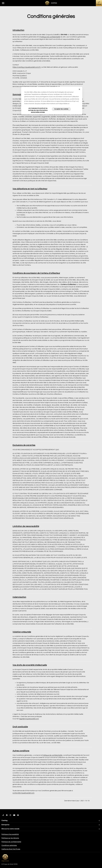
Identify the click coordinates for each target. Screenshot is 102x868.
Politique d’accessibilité (10, 834)
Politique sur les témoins (10, 838)
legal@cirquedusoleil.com (29, 719)
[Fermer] (79, 89)
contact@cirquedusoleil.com (23, 793)
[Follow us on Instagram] (10, 815)
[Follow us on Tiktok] (3, 815)
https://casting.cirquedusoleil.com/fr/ (27, 67)
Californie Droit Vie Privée (11, 849)
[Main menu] (3, 3)
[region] (52, 101)
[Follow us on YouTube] (14, 815)
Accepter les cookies (61, 109)
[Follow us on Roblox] (18, 815)
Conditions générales (9, 845)
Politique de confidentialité (50, 37)
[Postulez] (99, 3)
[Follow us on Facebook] (7, 815)
